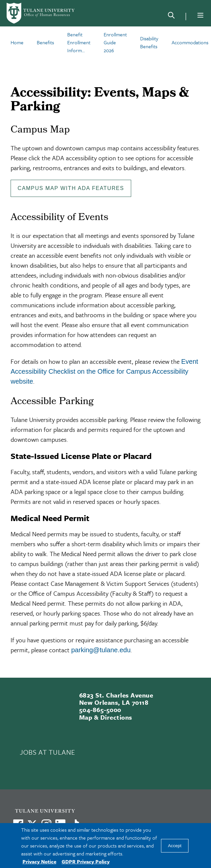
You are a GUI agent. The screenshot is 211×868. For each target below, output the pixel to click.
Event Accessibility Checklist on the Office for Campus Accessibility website (104, 371)
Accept (175, 846)
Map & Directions (106, 717)
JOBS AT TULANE (47, 752)
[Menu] (200, 15)
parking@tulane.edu (101, 650)
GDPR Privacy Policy (86, 861)
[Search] (171, 17)
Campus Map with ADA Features (71, 188)
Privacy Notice (39, 861)
